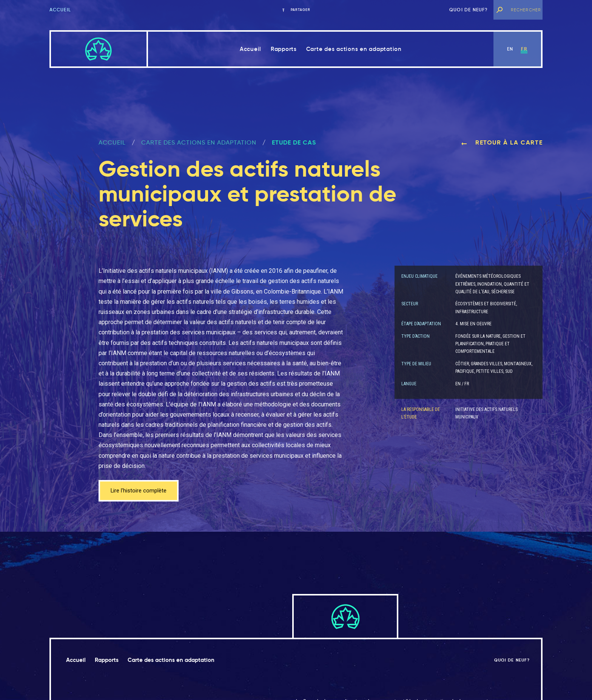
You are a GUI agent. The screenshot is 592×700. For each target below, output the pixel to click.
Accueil (60, 10)
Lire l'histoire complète (141, 491)
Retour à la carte (502, 142)
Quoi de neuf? (469, 10)
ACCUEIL (112, 142)
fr (524, 49)
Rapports (284, 49)
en (510, 49)
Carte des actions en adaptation (354, 49)
